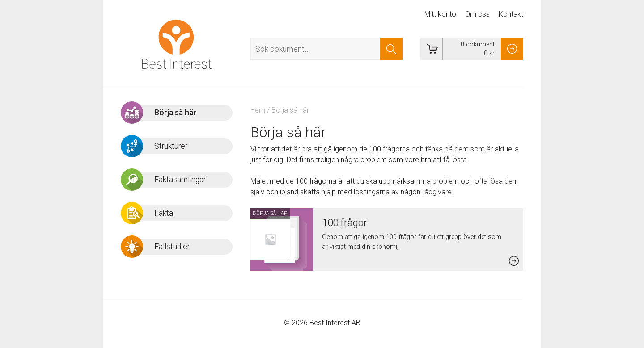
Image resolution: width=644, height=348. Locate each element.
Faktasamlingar (180, 180)
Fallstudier (172, 247)
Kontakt (511, 14)
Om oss (477, 14)
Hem (258, 110)
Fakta (164, 213)
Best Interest (177, 44)
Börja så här (175, 113)
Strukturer (171, 146)
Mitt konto (440, 14)
